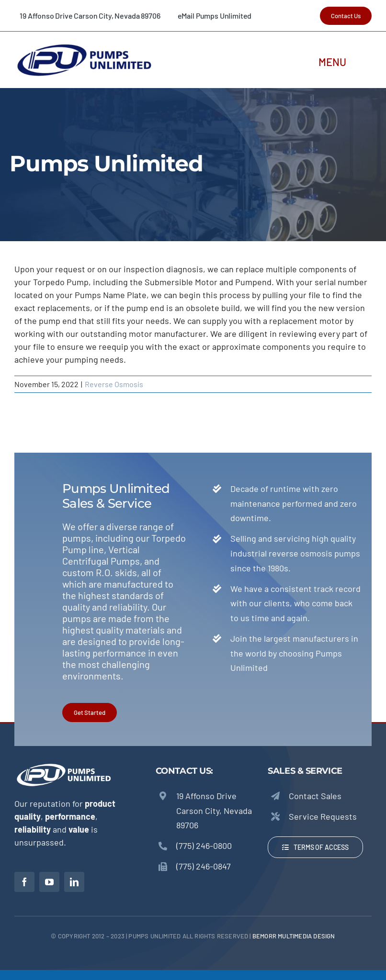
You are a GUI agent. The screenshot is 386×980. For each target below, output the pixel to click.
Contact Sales (315, 796)
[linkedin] (74, 882)
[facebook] (24, 882)
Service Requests (323, 816)
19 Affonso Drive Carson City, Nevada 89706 (214, 810)
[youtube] (49, 882)
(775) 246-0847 (204, 866)
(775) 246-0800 (204, 846)
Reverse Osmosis (114, 384)
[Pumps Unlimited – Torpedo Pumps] (84, 45)
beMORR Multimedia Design (294, 936)
